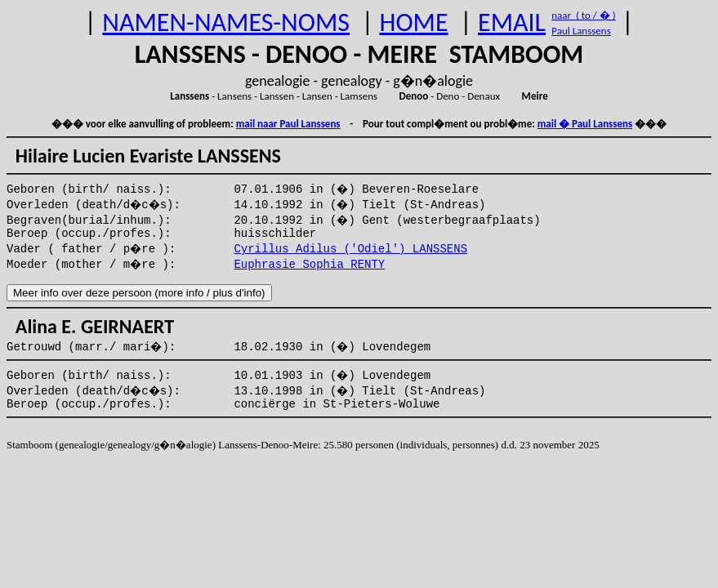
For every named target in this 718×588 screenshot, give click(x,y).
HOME (413, 22)
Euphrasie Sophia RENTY (309, 265)
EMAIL (512, 22)
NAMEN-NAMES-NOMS (226, 22)
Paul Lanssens (581, 31)
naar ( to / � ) (583, 15)
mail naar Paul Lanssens (288, 124)
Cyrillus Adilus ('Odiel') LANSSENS (350, 249)
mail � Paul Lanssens (585, 124)
